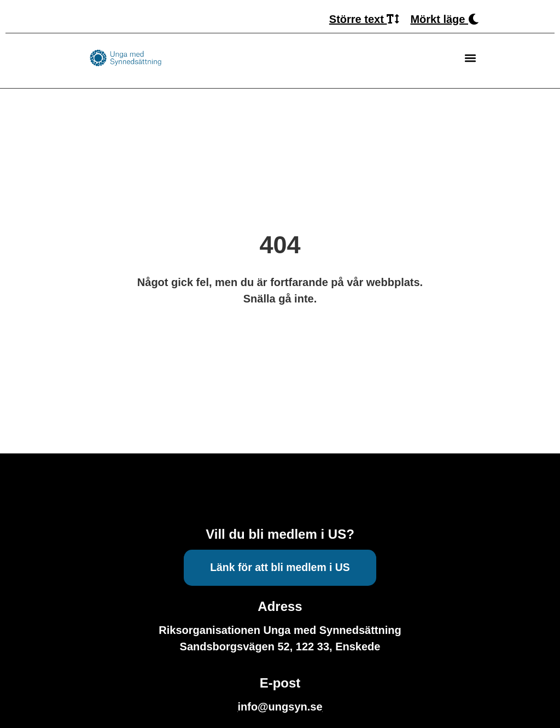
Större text (364, 19)
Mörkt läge (445, 19)
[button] (470, 58)
